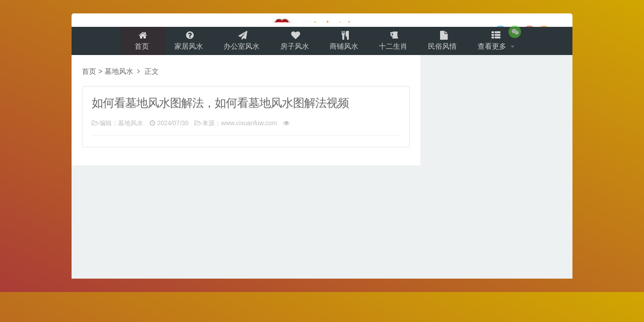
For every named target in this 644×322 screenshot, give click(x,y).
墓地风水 (119, 77)
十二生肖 (395, 43)
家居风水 (184, 43)
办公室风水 (239, 43)
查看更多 (498, 43)
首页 (136, 43)
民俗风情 (446, 43)
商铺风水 (344, 43)
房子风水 (293, 43)
